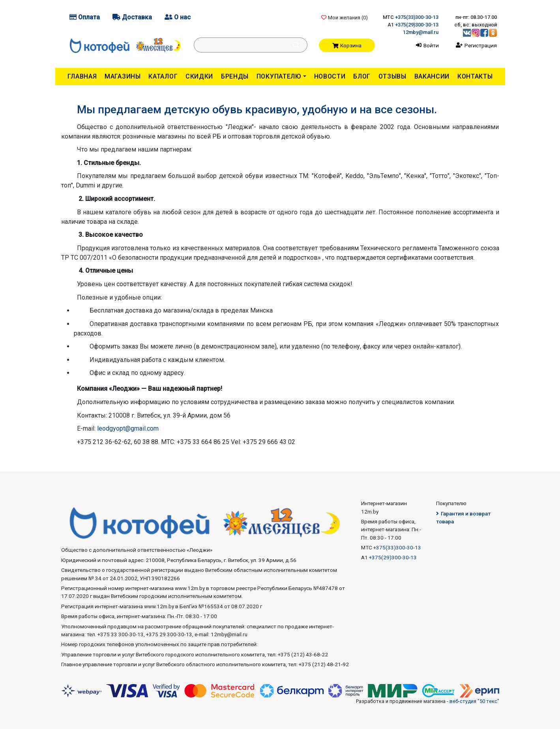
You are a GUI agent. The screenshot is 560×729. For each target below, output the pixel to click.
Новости (330, 76)
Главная (82, 76)
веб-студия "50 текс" (474, 701)
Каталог (163, 76)
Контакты (475, 76)
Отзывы (392, 76)
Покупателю (279, 76)
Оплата (85, 17)
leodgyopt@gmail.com (128, 428)
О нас (178, 17)
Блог (362, 76)
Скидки (199, 76)
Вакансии (432, 76)
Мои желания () (345, 18)
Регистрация (481, 45)
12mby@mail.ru (421, 32)
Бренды (235, 76)
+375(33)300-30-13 (417, 17)
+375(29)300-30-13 (417, 25)
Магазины (123, 76)
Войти (431, 45)
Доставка (132, 17)
